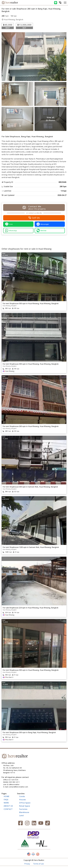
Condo (22, 796)
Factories (23, 809)
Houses (23, 800)
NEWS (6, 803)
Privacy (27, 864)
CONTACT (8, 809)
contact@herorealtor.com (18, 787)
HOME (7, 796)
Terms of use (38, 864)
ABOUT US (8, 806)
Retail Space (25, 806)
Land (21, 815)
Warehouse (24, 812)
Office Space (25, 803)
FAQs (6, 800)
